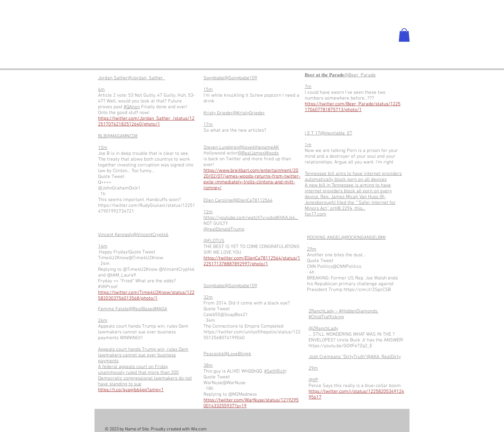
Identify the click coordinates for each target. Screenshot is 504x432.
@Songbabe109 (241, 78)
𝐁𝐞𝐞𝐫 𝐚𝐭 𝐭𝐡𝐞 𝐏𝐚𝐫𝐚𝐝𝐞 (324, 75)
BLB (102, 136)
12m (208, 212)
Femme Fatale (113, 309)
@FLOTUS (214, 241)
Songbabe (214, 78)
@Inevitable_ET (336, 133)
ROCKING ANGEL (324, 238)
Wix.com (199, 429)
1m (308, 145)
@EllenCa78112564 (252, 200)
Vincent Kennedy (115, 235)
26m (103, 321)
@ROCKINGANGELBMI (363, 238)
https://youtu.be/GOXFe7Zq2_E (340, 346)
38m (208, 366)
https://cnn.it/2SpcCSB (367, 290)
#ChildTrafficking (326, 317)
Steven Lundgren (221, 147)
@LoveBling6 (237, 354)
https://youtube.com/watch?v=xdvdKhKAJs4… (251, 218)
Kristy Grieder (218, 113)
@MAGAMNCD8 (122, 136)
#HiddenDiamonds (359, 311)
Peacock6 (214, 354)
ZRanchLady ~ (324, 311)
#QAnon (132, 107)
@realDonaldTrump (224, 229)
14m (103, 246)
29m (312, 249)
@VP (313, 380)
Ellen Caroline (218, 200)
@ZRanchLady (323, 329)
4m (101, 90)
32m (208, 297)
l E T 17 (312, 133)
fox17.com (315, 214)
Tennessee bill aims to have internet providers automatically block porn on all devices (353, 177)
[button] (404, 35)
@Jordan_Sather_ (147, 78)
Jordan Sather (113, 78)
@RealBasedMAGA (148, 309)
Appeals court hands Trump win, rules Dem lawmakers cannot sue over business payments (143, 355)
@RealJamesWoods (258, 153)
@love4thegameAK (259, 147)
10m (103, 148)
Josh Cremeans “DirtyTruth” (337, 357)
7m (308, 87)
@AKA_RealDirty (384, 357)
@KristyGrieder (249, 113)
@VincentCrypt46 (151, 235)
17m (208, 125)
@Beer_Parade (360, 75)
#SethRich (275, 371)
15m (208, 90)
